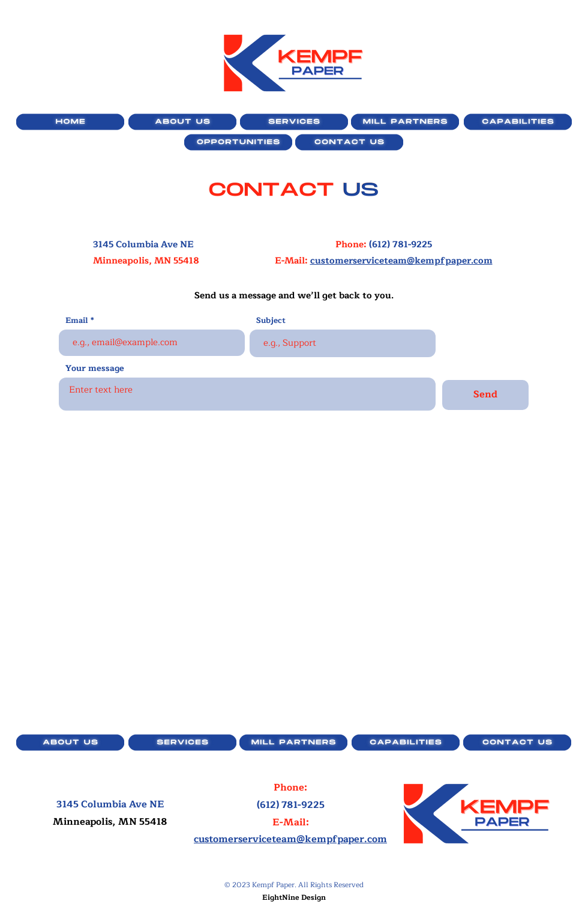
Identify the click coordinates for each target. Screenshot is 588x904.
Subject (271, 321)
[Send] (485, 395)
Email (77, 321)
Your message (95, 369)
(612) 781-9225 (400, 245)
